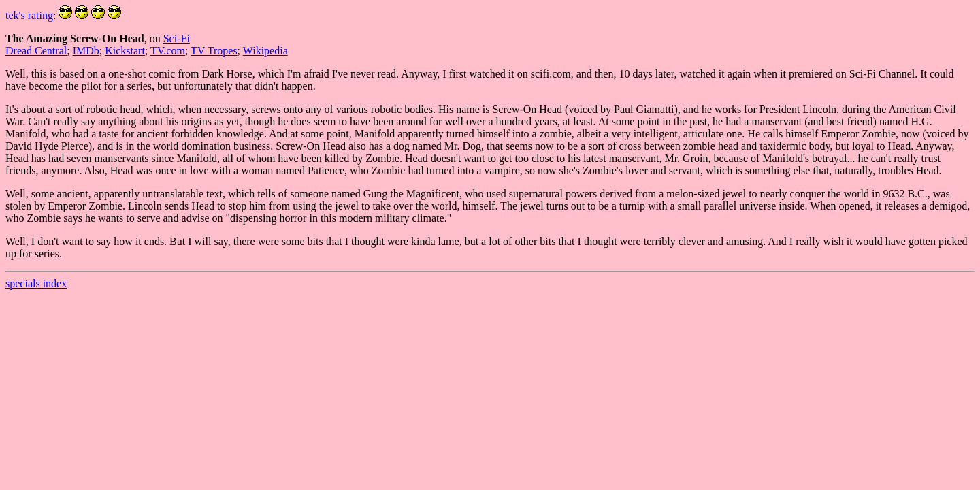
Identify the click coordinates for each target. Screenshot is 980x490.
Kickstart (125, 51)
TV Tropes (214, 51)
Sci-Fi (177, 38)
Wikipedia (265, 51)
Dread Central (36, 51)
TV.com (168, 51)
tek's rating (29, 15)
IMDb (86, 51)
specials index (36, 283)
